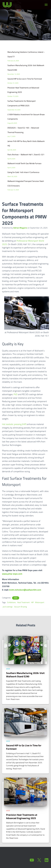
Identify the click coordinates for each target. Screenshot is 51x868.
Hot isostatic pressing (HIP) (14, 424)
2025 (16, 598)
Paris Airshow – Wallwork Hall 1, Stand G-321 (26, 154)
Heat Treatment (23, 602)
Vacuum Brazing (20, 607)
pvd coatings (8, 607)
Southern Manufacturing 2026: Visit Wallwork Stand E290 (25, 675)
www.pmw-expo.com (12, 574)
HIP (32, 602)
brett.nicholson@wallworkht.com (25, 590)
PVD (16, 394)
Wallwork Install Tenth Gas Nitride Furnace (24, 163)
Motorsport (40, 602)
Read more (15, 699)
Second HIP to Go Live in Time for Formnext (25, 79)
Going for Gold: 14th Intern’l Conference (23, 172)
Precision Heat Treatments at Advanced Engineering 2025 (22, 816)
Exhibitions (11, 602)
